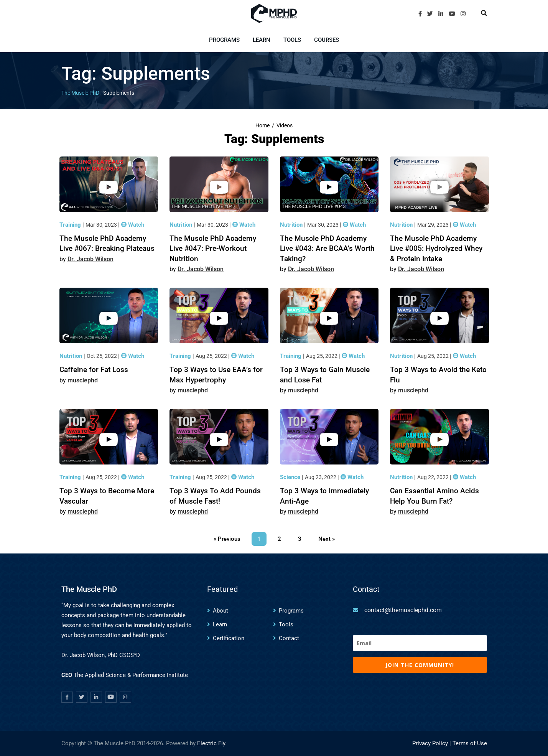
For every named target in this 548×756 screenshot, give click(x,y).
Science (291, 477)
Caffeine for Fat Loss (94, 370)
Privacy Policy (430, 743)
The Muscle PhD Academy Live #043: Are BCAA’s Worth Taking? (327, 249)
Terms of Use (470, 743)
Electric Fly (211, 743)
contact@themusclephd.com (403, 610)
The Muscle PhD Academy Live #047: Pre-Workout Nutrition (213, 249)
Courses (327, 40)
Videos (285, 126)
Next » (327, 539)
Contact (289, 638)
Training (71, 225)
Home (262, 126)
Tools (292, 40)
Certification (229, 638)
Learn (262, 40)
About (221, 611)
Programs (224, 40)
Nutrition (182, 225)
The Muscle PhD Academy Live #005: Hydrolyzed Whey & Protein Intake (436, 249)
